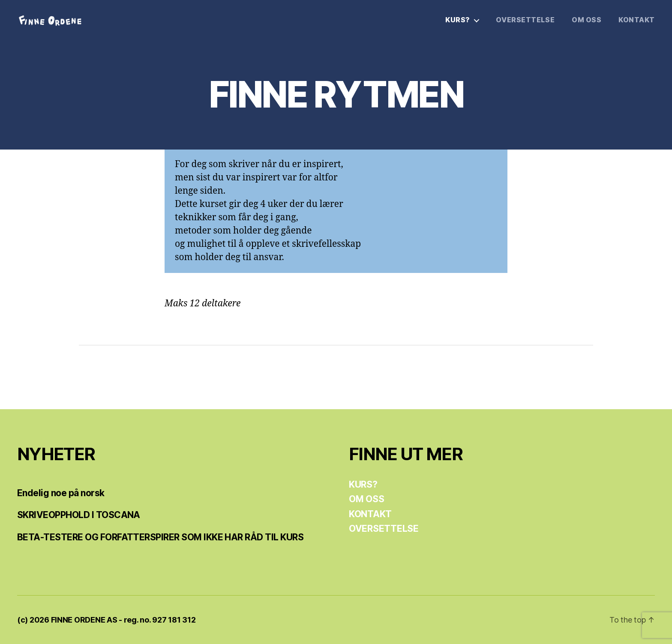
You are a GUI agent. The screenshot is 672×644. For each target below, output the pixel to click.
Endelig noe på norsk (61, 493)
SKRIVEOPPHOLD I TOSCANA (79, 515)
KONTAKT (637, 20)
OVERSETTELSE (525, 20)
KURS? (458, 20)
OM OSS (586, 20)
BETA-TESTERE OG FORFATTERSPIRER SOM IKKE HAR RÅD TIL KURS (160, 537)
